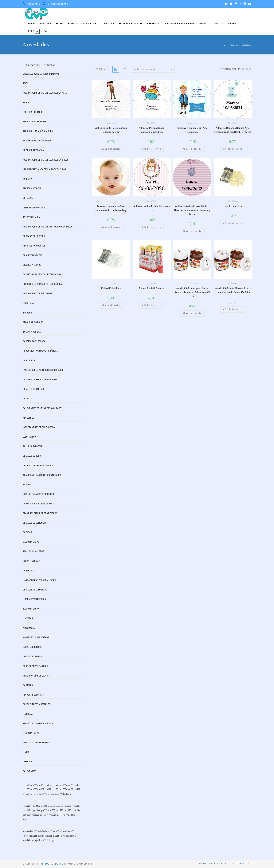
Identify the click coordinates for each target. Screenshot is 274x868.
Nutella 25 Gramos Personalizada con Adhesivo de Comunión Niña (233, 290)
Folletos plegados (33, 112)
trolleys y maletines (34, 551)
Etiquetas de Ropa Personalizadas (41, 74)
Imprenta (28, 179)
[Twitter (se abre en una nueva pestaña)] (226, 4)
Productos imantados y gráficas (40, 351)
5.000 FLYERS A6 (31, 542)
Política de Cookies (211, 864)
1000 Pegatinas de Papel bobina (39, 427)
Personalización (32, 188)
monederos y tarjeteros (36, 637)
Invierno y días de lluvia (36, 676)
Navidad (27, 485)
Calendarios (30, 771)
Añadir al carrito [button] (111, 149)
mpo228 (27, 806)
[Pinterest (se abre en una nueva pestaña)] (236, 4)
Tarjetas (28, 313)
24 (243, 69)
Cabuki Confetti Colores (152, 288)
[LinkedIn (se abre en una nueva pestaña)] (245, 4)
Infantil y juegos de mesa (36, 742)
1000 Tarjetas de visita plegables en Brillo (46, 160)
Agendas (27, 532)
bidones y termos (32, 265)
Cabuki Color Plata (111, 288)
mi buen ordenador (54, 864)
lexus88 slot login (68, 836)
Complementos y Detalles (36, 704)
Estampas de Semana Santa (37, 141)
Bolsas (27, 398)
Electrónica (29, 437)
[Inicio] (224, 45)
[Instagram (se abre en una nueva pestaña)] (240, 4)
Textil (26, 83)
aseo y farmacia (31, 217)
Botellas (28, 198)
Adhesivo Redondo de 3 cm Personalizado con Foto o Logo (111, 208)
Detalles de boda (32, 456)
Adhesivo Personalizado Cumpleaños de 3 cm (152, 130)
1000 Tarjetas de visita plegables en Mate (45, 93)
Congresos (29, 571)
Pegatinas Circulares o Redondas (41, 513)
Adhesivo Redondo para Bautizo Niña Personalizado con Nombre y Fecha (192, 210)
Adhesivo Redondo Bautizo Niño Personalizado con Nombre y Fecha (233, 130)
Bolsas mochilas (32, 332)
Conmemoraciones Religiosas (38, 504)
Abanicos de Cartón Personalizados (42, 475)
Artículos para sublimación (38, 466)
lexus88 (26, 831)
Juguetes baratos (33, 255)
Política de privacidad (238, 864)
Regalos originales (33, 322)
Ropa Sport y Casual (34, 150)
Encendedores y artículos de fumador (43, 370)
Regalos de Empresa (33, 695)
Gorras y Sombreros (34, 236)
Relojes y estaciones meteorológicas (43, 284)
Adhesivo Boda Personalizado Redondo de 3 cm (111, 130)
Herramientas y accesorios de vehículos (44, 169)
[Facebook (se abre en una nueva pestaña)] (231, 4)
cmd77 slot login (31, 794)
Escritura (28, 303)
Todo (249, 69)
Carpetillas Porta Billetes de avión (42, 274)
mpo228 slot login (40, 815)
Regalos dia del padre (35, 122)
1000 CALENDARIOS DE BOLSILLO (38, 494)
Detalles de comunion (34, 523)
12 (239, 69)
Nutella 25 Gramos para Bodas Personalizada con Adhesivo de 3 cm (192, 292)
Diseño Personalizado (35, 208)
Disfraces (28, 761)
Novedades (111, 123)
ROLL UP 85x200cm (32, 446)
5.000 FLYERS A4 (31, 609)
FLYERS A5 (28, 714)
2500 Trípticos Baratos (35, 666)
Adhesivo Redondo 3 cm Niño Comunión (192, 130)
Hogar (26, 103)
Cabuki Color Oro (233, 206)
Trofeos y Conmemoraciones (38, 723)
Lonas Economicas (33, 647)
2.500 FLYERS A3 (31, 733)
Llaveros (28, 618)
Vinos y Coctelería (33, 656)
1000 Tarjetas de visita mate (37, 293)
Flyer (26, 752)
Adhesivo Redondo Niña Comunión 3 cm (152, 208)
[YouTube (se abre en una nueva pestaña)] (249, 4)
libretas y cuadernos (34, 599)
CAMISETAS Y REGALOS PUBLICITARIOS (41, 379)
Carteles (28, 685)
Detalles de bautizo (33, 389)
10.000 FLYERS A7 (31, 561)
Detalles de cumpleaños (36, 590)
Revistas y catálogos (34, 246)
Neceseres (28, 418)
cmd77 (26, 785)
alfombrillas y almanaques (38, 131)
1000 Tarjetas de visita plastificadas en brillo (48, 227)
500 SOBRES (29, 360)
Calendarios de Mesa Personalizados (43, 408)
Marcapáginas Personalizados (39, 580)
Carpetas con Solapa (34, 341)
